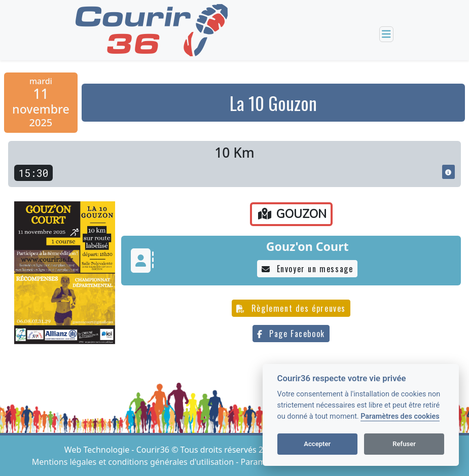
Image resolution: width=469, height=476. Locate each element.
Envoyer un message (307, 269)
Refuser (404, 444)
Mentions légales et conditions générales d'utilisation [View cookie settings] (134, 462)
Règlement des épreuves (291, 308)
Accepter (317, 444)
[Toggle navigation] (386, 34)
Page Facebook (291, 334)
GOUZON (292, 214)
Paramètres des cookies (400, 416)
